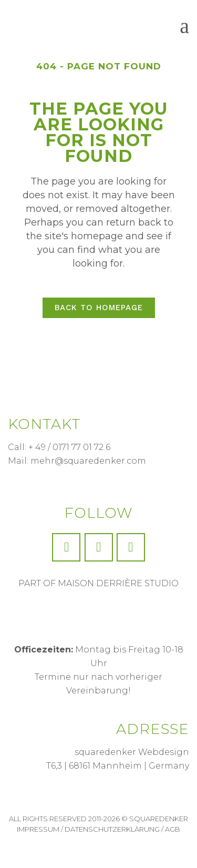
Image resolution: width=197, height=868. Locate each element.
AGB (173, 829)
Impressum (38, 829)
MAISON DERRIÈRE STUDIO (118, 583)
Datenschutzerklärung (112, 829)
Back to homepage (99, 308)
